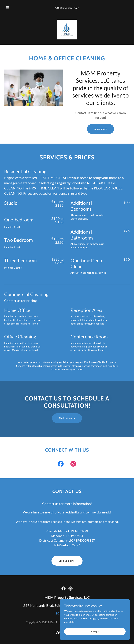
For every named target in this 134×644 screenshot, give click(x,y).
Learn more (100, 129)
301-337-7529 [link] (71, 8)
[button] (10, 8)
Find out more (67, 418)
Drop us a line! (67, 561)
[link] (67, 30)
